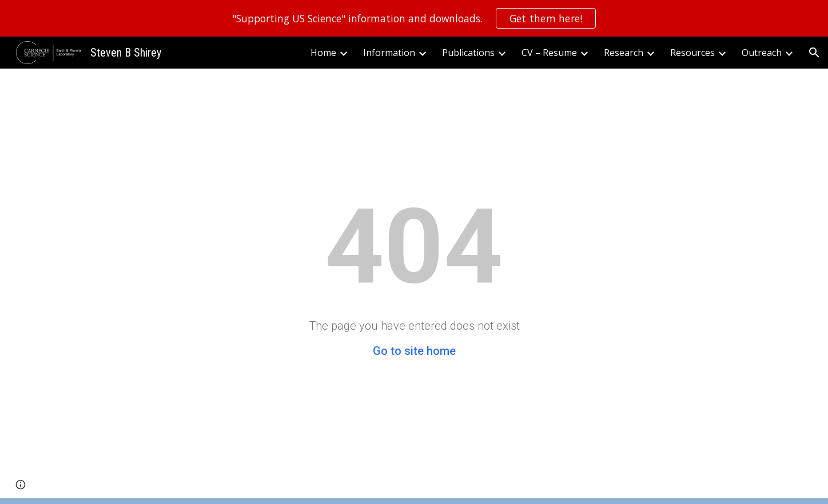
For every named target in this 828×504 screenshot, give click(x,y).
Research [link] (624, 53)
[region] (414, 18)
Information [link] (389, 53)
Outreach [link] (762, 53)
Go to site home (414, 351)
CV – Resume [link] (549, 53)
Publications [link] (468, 53)
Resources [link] (692, 53)
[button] (814, 53)
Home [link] (323, 53)
